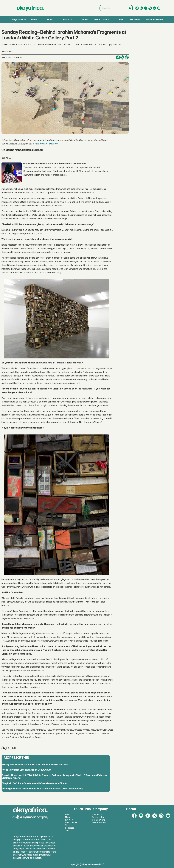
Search (100, 5)
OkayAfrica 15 (18, 20)
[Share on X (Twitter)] (122, 57)
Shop (121, 20)
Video (85, 20)
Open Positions (99, 823)
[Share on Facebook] (118, 57)
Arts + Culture (101, 20)
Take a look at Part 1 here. (46, 144)
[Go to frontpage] (30, 8)
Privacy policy (98, 817)
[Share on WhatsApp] (127, 57)
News (34, 20)
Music (50, 20)
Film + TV (67, 20)
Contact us (97, 815)
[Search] (130, 8)
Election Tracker (154, 20)
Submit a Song (99, 820)
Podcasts (135, 20)
